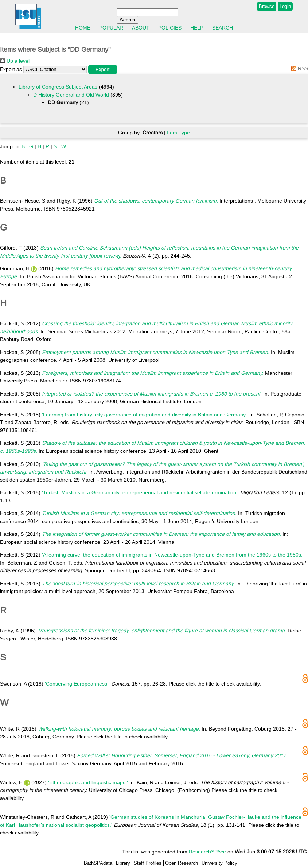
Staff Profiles (148, 863)
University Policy (219, 863)
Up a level (15, 61)
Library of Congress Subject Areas (58, 87)
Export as (11, 69)
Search (223, 28)
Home (83, 28)
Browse (267, 6)
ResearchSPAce (207, 852)
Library (123, 863)
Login (285, 6)
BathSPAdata (98, 863)
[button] (103, 69)
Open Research (182, 863)
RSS (298, 68)
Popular (111, 28)
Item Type (178, 133)
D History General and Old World (71, 95)
